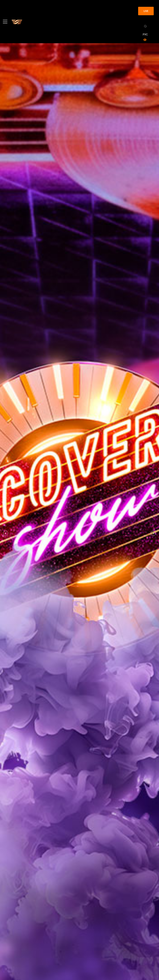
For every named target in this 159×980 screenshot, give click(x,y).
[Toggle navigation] (5, 22)
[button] (6, 533)
